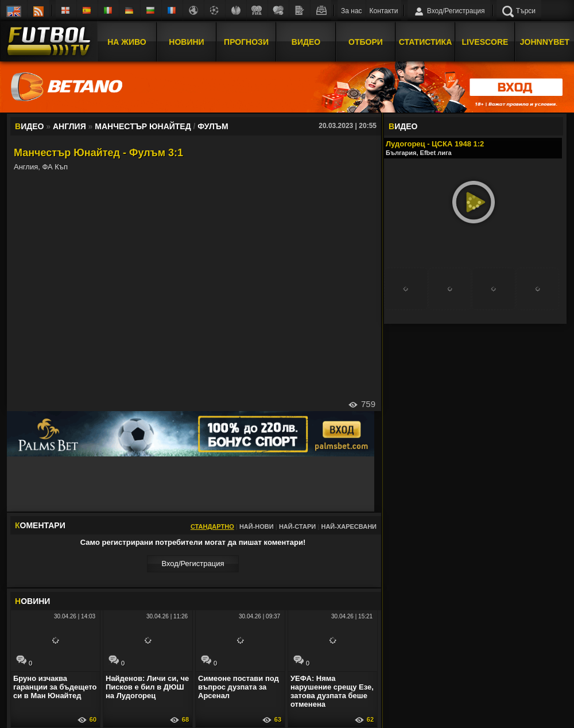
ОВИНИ (32, 601)
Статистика (426, 42)
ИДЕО (403, 126)
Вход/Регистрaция (193, 564)
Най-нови (257, 526)
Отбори (366, 42)
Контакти (384, 11)
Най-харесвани (349, 526)
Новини (186, 42)
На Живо (127, 42)
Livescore (485, 42)
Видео (306, 42)
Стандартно (212, 526)
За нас (352, 11)
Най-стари (297, 526)
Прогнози (246, 42)
